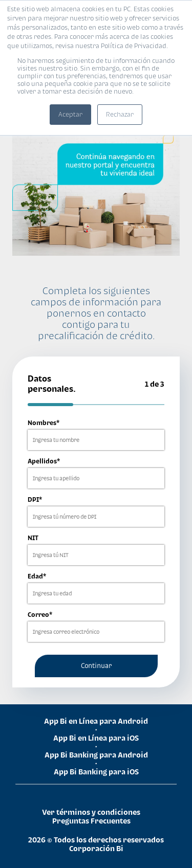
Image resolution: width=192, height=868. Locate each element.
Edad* (37, 576)
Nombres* (44, 423)
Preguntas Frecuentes (91, 821)
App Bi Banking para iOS (96, 772)
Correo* (40, 615)
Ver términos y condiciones (91, 812)
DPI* (35, 499)
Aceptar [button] (70, 114)
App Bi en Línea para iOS (96, 738)
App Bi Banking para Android (96, 755)
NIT (33, 538)
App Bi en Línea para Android (96, 721)
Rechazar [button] (120, 114)
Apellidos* (44, 461)
